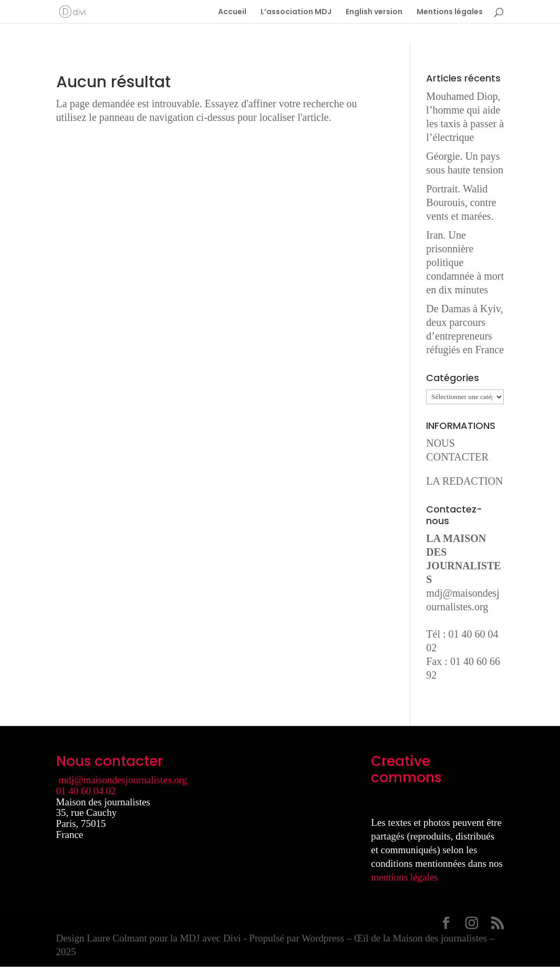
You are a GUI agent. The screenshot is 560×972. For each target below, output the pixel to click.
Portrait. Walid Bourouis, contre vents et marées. (461, 202)
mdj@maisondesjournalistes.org (123, 780)
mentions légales (404, 877)
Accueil (232, 12)
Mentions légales (450, 12)
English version (374, 12)
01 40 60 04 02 (86, 791)
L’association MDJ (296, 12)
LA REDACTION (464, 481)
